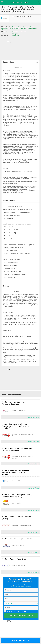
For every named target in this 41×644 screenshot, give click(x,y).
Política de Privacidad (19, 611)
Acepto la (16, 611)
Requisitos (7, 286)
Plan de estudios (9, 201)
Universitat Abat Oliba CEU (21, 16)
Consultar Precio (34, 418)
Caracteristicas (8, 62)
